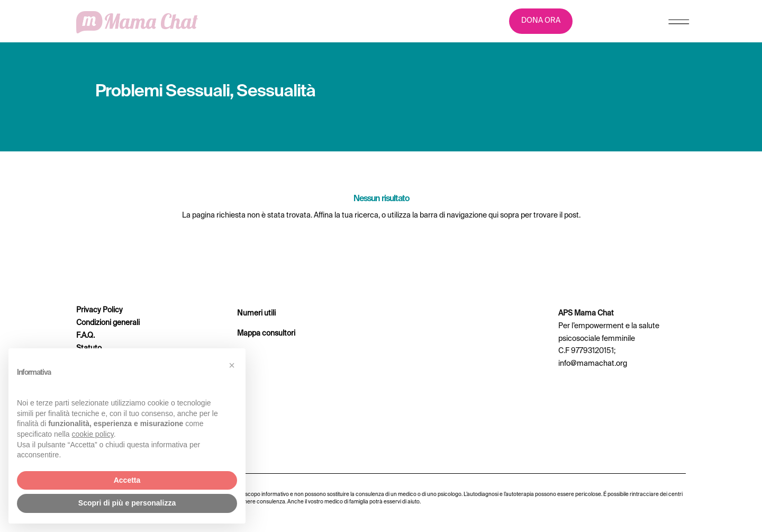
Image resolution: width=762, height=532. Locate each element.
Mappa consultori (266, 333)
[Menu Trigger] (679, 24)
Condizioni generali (108, 323)
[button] (232, 365)
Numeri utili (256, 313)
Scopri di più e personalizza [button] (127, 503)
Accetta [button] (127, 480)
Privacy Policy (99, 310)
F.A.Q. (85, 336)
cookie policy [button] (93, 434)
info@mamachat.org (593, 364)
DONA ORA (541, 21)
